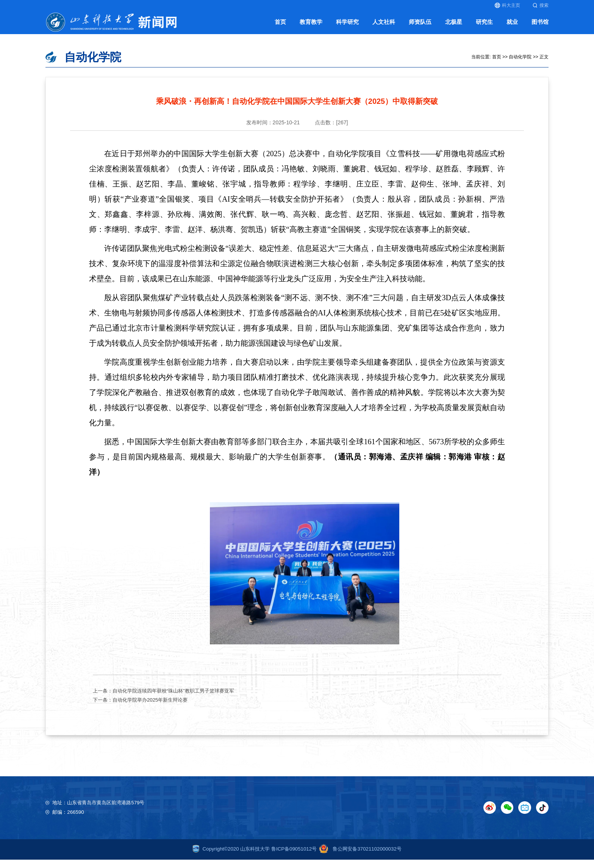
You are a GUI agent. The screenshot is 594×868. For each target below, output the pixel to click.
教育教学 (311, 26)
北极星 (454, 26)
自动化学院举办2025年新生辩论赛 (150, 708)
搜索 (541, 5)
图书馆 (540, 26)
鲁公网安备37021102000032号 (359, 857)
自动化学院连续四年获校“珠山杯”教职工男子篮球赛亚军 (173, 699)
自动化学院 (520, 65)
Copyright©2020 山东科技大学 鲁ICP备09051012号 (255, 857)
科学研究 (347, 26)
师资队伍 (420, 26)
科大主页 (507, 5)
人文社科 (384, 26)
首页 (280, 26)
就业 (512, 26)
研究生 (484, 26)
